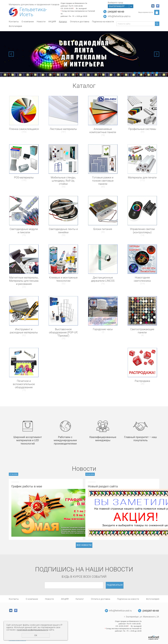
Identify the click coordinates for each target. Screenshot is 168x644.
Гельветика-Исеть (33, 12)
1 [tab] (135, 73)
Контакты (14, 22)
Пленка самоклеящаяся (24, 129)
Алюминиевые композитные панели (103, 131)
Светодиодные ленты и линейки (63, 231)
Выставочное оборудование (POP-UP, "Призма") (63, 332)
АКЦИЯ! (52, 22)
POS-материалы (24, 177)
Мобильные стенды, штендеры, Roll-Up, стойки (63, 181)
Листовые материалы (63, 129)
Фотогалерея (15, 26)
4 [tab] (148, 73)
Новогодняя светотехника (142, 279)
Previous (11, 54)
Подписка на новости (103, 22)
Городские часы (103, 329)
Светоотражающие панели (142, 331)
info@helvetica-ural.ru (119, 16)
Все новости (84, 545)
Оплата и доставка (80, 22)
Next (157, 54)
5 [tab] (153, 73)
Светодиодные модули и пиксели (24, 231)
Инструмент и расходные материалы (24, 331)
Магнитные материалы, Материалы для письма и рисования (24, 281)
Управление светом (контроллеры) (142, 231)
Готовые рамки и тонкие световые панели (103, 181)
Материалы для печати (142, 177)
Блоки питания (103, 229)
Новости (41, 22)
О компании (28, 22)
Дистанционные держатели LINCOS (103, 279)
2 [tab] (139, 73)
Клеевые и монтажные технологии (63, 279)
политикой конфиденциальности (33, 630)
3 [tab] (144, 73)
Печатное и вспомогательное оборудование (24, 384)
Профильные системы (142, 129)
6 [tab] (157, 73)
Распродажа (142, 381)
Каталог (63, 22)
